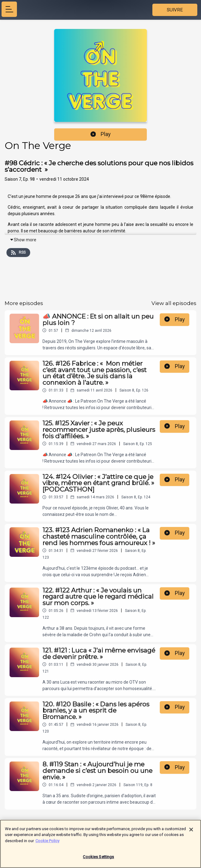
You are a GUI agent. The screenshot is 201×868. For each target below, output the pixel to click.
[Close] (191, 833)
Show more (23, 240)
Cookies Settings (98, 860)
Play (101, 134)
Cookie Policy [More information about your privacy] (47, 844)
